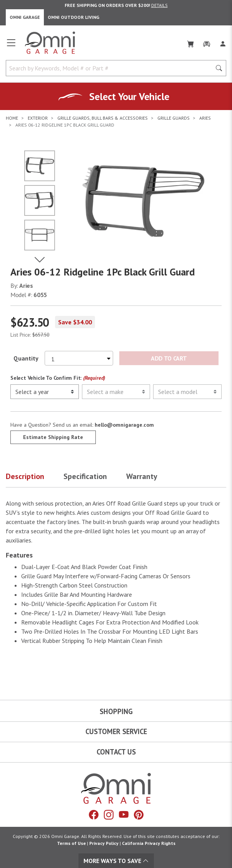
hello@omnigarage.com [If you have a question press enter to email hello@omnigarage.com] (124, 425)
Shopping (116, 711)
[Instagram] (109, 815)
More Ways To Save (116, 861)
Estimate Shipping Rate (53, 437)
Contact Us (116, 752)
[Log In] (223, 42)
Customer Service (116, 731)
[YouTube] (124, 815)
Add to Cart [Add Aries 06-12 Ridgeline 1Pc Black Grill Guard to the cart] (169, 358)
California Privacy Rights (149, 843)
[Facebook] (94, 815)
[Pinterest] (139, 815)
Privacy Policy (104, 843)
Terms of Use (71, 843)
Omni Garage (25, 17)
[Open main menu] (11, 46)
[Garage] (207, 42)
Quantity (26, 358)
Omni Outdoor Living (73, 17)
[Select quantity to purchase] (79, 358)
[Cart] (190, 42)
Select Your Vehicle (129, 96)
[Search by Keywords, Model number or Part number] (111, 68)
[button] (35, 478)
